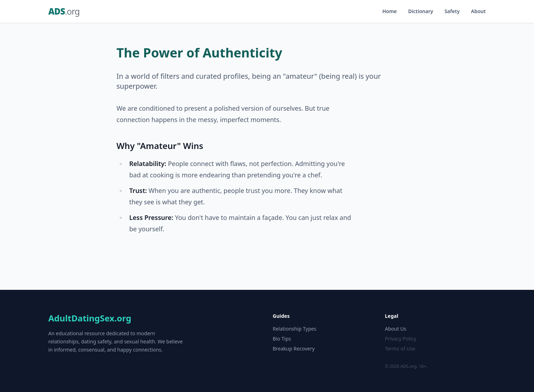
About (478, 11)
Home (390, 11)
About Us (396, 329)
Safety (452, 11)
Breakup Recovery (294, 349)
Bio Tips (282, 339)
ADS (64, 11)
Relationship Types (295, 329)
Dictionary (421, 11)
